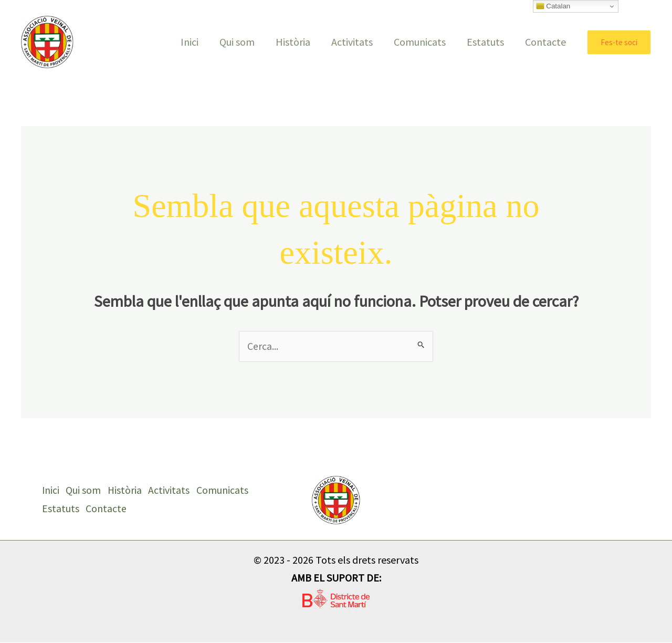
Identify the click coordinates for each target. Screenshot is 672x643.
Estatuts (485, 42)
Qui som (237, 42)
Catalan (553, 6)
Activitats (352, 42)
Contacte (545, 42)
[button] (619, 42)
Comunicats (420, 42)
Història (293, 42)
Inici (190, 42)
